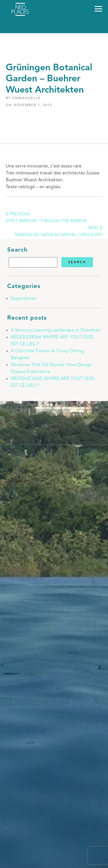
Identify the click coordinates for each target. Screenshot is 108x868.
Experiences (23, 299)
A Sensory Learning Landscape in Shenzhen (56, 330)
